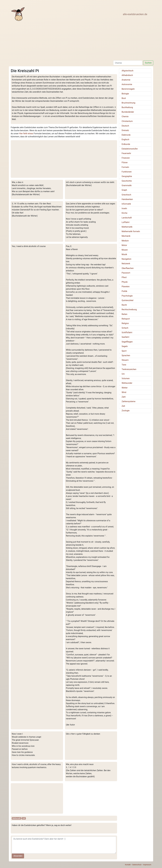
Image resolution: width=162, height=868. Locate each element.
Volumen (126, 378)
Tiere (124, 365)
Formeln (125, 167)
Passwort (126, 273)
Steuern (125, 360)
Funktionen (127, 172)
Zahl (24, 818)
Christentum (127, 121)
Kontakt (128, 865)
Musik (124, 254)
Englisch (125, 139)
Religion (125, 323)
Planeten (126, 287)
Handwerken (127, 199)
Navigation (126, 259)
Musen (125, 250)
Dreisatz (125, 130)
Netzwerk (126, 264)
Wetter (125, 388)
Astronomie (127, 84)
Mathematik (17, 818)
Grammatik (127, 185)
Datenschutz (137, 865)
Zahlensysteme (129, 401)
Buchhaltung (127, 107)
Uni (123, 374)
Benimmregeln (128, 89)
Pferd (124, 277)
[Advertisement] (80, 41)
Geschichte (127, 181)
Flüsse (125, 162)
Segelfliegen (127, 342)
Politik (124, 291)
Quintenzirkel (128, 300)
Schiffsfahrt (127, 332)
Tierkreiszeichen (129, 369)
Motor (124, 245)
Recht (124, 305)
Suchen (148, 63)
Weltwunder (127, 383)
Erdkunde (126, 144)
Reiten (124, 314)
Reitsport (126, 319)
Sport (124, 351)
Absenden (18, 856)
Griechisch (126, 195)
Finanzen (126, 158)
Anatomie (126, 80)
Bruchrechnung (128, 103)
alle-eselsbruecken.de (135, 14)
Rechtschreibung (129, 310)
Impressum (147, 865)
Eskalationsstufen (130, 149)
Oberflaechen (128, 268)
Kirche (124, 213)
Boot (124, 98)
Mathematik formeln (131, 231)
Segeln (125, 346)
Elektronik (126, 135)
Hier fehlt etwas (26, 134)
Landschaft (127, 218)
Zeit (123, 406)
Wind (124, 392)
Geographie (127, 176)
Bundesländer (128, 112)
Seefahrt (125, 337)
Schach (125, 328)
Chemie (125, 116)
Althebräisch (127, 75)
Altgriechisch (128, 71)
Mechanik (126, 236)
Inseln (124, 208)
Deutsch (125, 126)
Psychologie (127, 296)
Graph (124, 190)
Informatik (126, 204)
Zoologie (126, 411)
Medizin (125, 241)
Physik (125, 282)
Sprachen (126, 355)
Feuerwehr (126, 153)
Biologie (125, 94)
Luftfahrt (126, 222)
